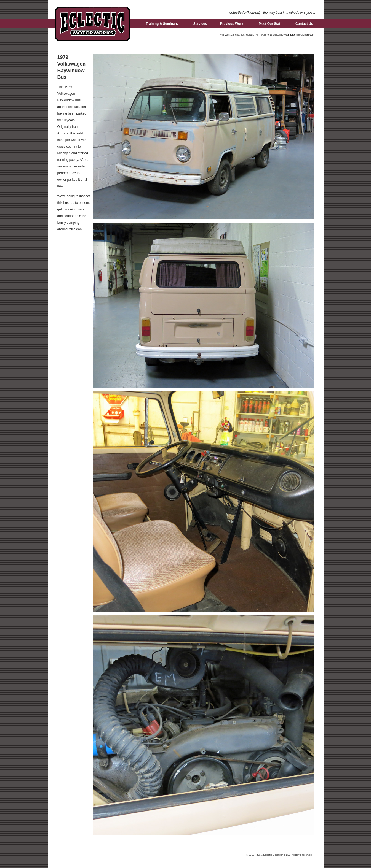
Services (200, 24)
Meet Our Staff (270, 24)
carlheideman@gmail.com (300, 35)
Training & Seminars (162, 24)
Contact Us (304, 24)
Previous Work (232, 24)
